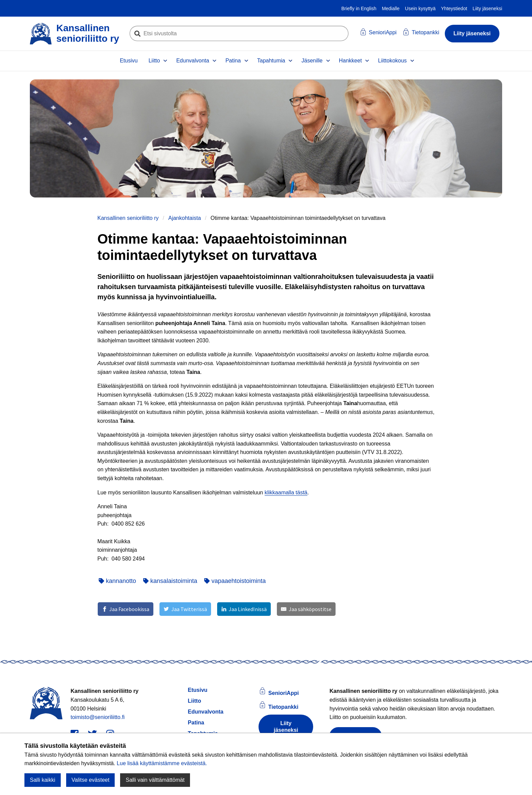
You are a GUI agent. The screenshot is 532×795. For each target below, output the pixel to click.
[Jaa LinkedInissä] (244, 609)
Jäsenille (312, 61)
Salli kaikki (43, 780)
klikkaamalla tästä (286, 493)
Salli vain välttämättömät (155, 780)
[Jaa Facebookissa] (126, 609)
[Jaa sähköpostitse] (306, 609)
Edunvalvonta (193, 61)
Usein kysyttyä (420, 8)
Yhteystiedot (454, 8)
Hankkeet (350, 61)
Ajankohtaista (185, 218)
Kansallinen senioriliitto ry (128, 218)
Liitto (154, 61)
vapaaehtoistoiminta (235, 581)
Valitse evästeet (91, 780)
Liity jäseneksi (487, 8)
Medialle (391, 8)
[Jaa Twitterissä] (185, 609)
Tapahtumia (271, 61)
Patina (233, 61)
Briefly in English (359, 8)
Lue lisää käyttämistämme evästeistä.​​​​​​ (162, 763)
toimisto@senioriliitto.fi (98, 717)
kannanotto (117, 581)
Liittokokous (392, 61)
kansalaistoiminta (170, 581)
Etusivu (129, 61)
